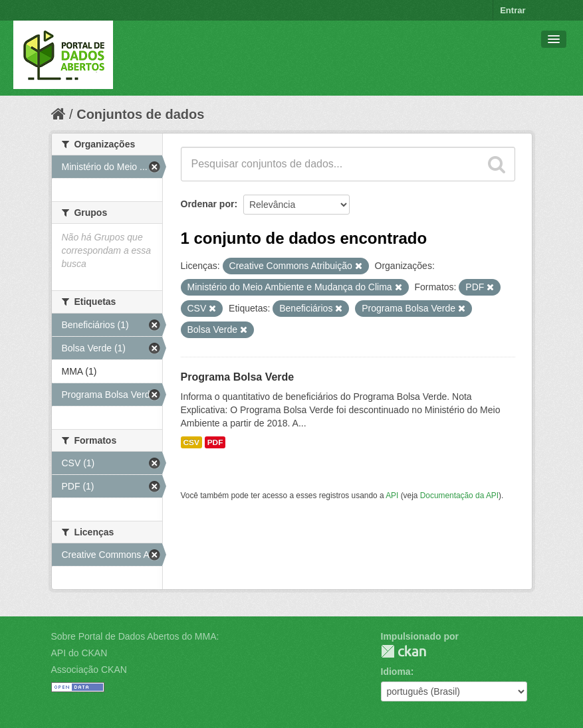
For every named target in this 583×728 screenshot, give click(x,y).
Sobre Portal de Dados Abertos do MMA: (135, 636)
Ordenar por (208, 204)
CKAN (404, 651)
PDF (215, 442)
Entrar (513, 10)
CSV (191, 442)
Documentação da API (459, 496)
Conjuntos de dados (140, 114)
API (392, 496)
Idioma (396, 672)
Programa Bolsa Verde (238, 377)
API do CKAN (79, 653)
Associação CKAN (89, 670)
